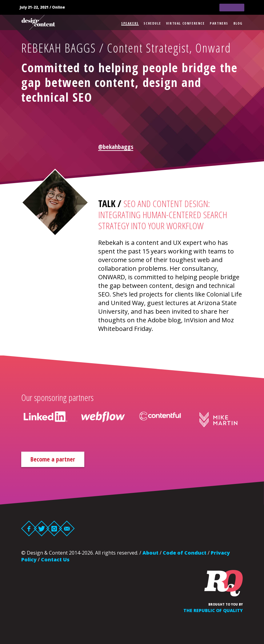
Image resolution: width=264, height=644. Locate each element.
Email (67, 528)
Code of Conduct (185, 553)
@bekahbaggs (116, 147)
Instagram (54, 528)
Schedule (152, 23)
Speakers (130, 23)
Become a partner (53, 459)
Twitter (42, 528)
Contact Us (55, 560)
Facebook (29, 528)
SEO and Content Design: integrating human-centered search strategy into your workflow (163, 215)
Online (58, 7)
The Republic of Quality (213, 610)
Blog (238, 23)
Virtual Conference (186, 23)
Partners (219, 23)
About (150, 553)
